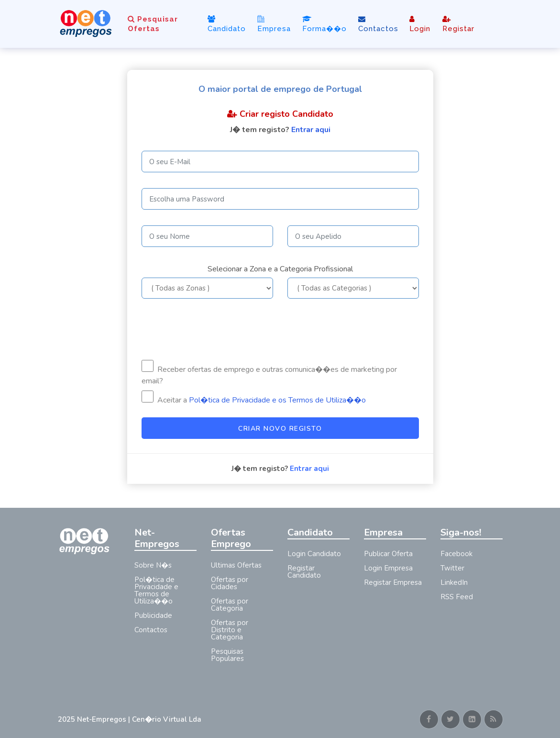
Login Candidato (314, 554)
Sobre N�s (153, 565)
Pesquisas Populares (227, 655)
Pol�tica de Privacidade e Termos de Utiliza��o (156, 590)
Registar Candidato (304, 572)
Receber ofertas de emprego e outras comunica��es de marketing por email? (269, 373)
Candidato (227, 24)
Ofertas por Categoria (230, 605)
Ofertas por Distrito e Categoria (230, 630)
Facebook (456, 554)
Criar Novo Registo (280, 429)
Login (420, 24)
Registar (458, 24)
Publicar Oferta (388, 554)
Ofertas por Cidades (230, 583)
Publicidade (153, 615)
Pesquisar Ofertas (153, 24)
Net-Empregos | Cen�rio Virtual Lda (139, 719)
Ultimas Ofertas (236, 565)
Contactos (378, 24)
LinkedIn (454, 582)
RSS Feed (457, 597)
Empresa (274, 24)
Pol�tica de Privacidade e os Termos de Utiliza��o (277, 400)
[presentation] (214, 329)
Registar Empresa (393, 582)
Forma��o (324, 24)
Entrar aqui (311, 130)
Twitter (452, 568)
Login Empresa (388, 568)
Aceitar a (254, 398)
